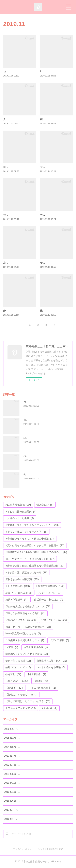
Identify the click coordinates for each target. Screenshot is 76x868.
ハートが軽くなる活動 (51, 667)
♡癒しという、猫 (54, 620)
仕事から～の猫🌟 (13, 215)
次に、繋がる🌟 (12, 263)
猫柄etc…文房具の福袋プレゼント (42, 438)
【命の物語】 (36, 674)
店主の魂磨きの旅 (36, 647)
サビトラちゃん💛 (50, 167)
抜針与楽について (18, 667)
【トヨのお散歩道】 (42, 688)
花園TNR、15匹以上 (19, 593)
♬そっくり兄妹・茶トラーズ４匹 (26, 532)
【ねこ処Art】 (17, 681)
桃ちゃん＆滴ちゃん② (52, 119)
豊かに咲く (46, 311)
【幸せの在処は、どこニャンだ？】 (28, 701)
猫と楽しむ (45, 505)
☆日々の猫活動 (18, 586)
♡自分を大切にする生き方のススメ (28, 606)
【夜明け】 (14, 688)
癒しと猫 (28, 420)
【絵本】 (41, 681)
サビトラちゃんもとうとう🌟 (56, 263)
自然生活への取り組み (52, 661)
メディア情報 (59, 640)
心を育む (13, 674)
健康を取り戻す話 (18, 661)
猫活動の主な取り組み (49, 600)
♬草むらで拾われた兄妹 (21, 512)
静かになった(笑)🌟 (14, 311)
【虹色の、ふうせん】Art (21, 695)
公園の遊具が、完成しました (39, 474)
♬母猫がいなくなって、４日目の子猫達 (30, 539)
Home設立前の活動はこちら (23, 633)
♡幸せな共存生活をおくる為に (25, 613)
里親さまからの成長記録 (22, 579)
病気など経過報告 (38, 627)
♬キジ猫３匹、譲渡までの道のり (26, 573)
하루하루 (28, 402)
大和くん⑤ (9, 119)
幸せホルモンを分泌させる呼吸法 (27, 654)
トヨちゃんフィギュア (21, 708)
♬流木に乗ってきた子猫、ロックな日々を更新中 (35, 546)
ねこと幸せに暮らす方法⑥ (18, 71)
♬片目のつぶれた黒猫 (20, 518)
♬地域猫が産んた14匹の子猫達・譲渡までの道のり (36, 552)
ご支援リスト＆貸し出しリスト (25, 640)
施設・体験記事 (17, 600)
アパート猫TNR (49, 593)
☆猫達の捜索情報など (50, 586)
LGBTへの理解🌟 (50, 71)
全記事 (49, 708)
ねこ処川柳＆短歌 (18, 505)
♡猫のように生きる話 (21, 620)
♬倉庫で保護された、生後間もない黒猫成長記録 (35, 566)
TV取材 (12, 647)
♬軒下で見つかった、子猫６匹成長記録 (30, 559)
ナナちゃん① (47, 215)
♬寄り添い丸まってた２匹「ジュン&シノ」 (32, 525)
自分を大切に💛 (12, 167)
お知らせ (13, 627)
